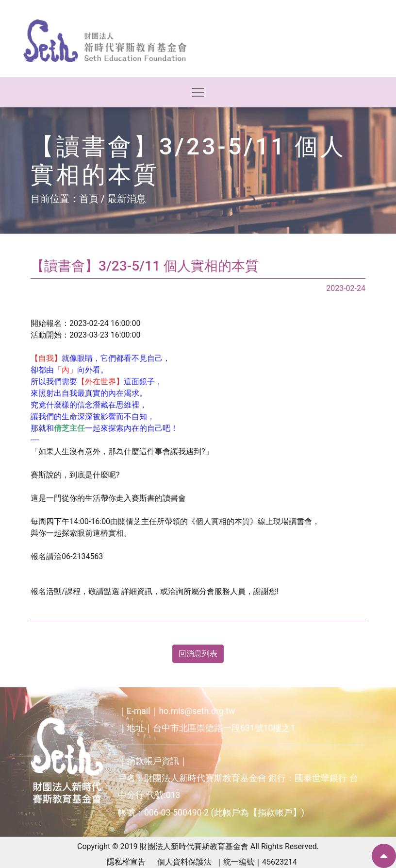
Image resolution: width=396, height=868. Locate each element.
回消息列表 (198, 654)
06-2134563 (82, 556)
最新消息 (127, 199)
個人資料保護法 (184, 862)
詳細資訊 (137, 591)
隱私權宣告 (126, 862)
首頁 (89, 199)
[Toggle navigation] (198, 92)
